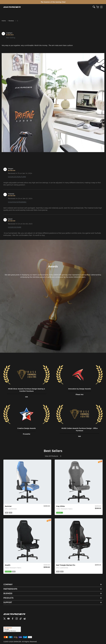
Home (4, 21)
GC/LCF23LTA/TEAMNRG (17, 202)
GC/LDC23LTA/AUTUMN (17, 177)
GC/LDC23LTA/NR (15, 227)
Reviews (11, 21)
